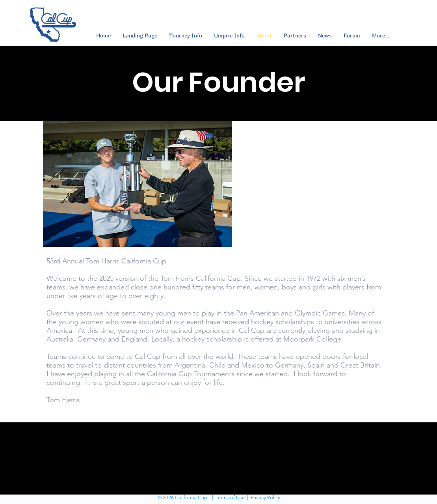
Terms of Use (230, 497)
